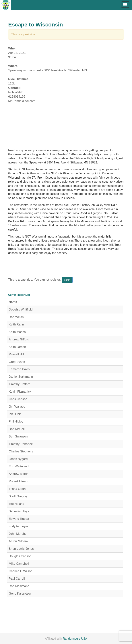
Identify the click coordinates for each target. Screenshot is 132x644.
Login (67, 280)
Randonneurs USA (75, 639)
